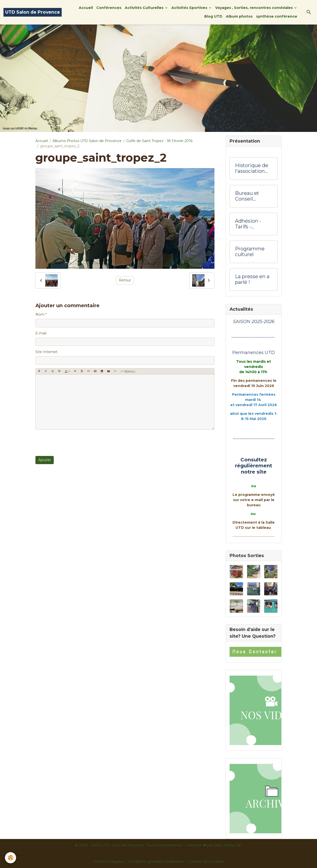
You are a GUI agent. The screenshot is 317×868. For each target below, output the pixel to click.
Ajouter (45, 460)
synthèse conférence (277, 16)
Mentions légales (108, 862)
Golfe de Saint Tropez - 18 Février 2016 (159, 141)
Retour (125, 280)
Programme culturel (250, 252)
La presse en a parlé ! (252, 280)
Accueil (86, 8)
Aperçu (128, 371)
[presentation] (73, 443)
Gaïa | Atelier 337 (228, 845)
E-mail (41, 333)
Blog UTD (213, 16)
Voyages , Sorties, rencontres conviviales (254, 8)
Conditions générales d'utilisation (156, 862)
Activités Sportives (190, 8)
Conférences (109, 8)
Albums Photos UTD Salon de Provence (87, 141)
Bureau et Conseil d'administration (254, 196)
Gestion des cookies (206, 862)
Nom (40, 314)
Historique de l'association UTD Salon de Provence (252, 168)
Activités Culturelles (145, 8)
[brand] (33, 12)
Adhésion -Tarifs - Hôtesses (248, 224)
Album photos (239, 16)
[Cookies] (11, 858)
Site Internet (46, 352)
